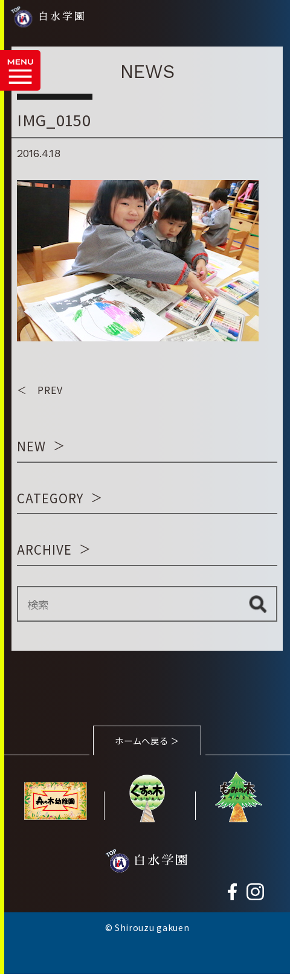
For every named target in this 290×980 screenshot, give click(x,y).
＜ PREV (40, 390)
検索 (258, 605)
